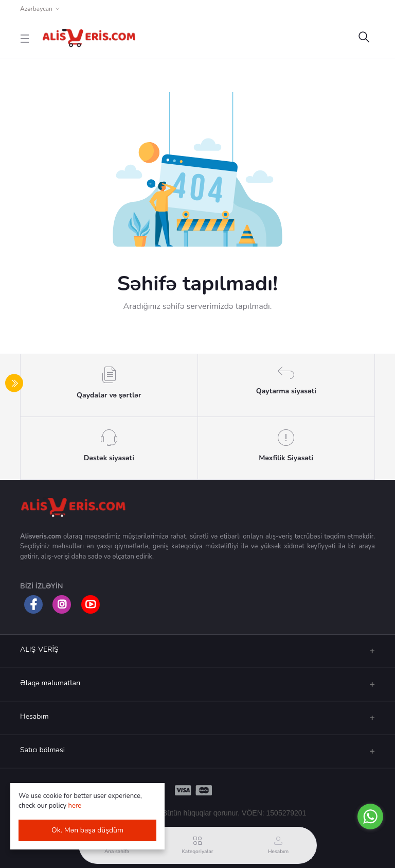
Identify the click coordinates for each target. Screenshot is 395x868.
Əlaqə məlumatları (50, 683)
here (75, 806)
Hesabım (34, 716)
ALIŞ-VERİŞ (39, 649)
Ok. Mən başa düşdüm (87, 830)
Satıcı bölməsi (42, 750)
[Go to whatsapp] (370, 817)
